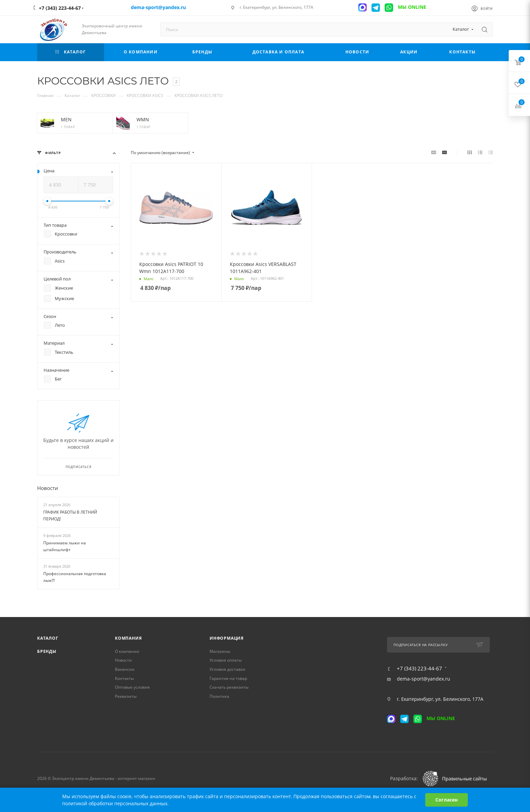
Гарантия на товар (228, 678)
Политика (219, 696)
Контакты (124, 678)
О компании (127, 651)
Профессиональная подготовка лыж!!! (75, 577)
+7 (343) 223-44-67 (60, 8)
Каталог (48, 638)
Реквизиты (126, 696)
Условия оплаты (226, 660)
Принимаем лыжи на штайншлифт (65, 546)
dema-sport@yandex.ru (424, 679)
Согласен (447, 800)
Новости (48, 488)
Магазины (220, 651)
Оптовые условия (132, 687)
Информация (227, 638)
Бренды (47, 651)
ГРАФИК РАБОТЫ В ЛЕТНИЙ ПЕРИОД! (70, 516)
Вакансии (125, 669)
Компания (128, 638)
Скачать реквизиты (229, 687)
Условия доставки (227, 669)
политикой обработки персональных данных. (115, 803)
